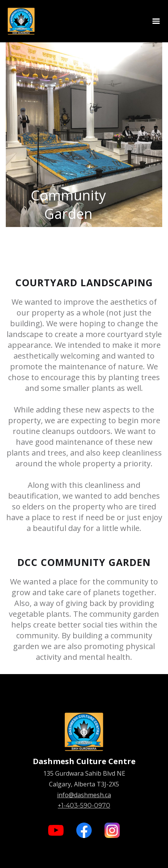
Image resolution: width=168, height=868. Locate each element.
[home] (21, 21)
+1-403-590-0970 (84, 805)
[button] (156, 21)
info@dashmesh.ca (84, 795)
